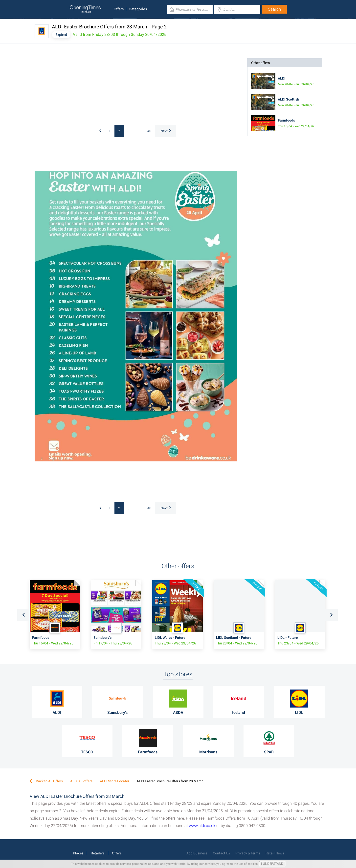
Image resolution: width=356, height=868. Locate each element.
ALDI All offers (81, 781)
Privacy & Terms (248, 853)
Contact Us (221, 853)
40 (149, 131)
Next (166, 131)
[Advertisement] (99, 89)
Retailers (98, 853)
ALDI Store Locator (115, 781)
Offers (119, 9)
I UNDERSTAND (272, 864)
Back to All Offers (46, 781)
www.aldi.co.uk (202, 826)
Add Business (197, 853)
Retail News (275, 853)
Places (78, 853)
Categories (138, 9)
